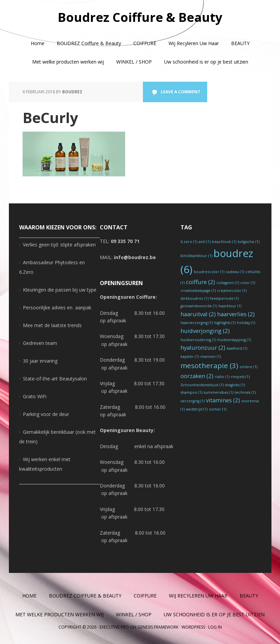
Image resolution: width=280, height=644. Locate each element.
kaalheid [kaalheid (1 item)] (237, 348)
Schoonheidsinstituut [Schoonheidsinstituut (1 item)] (202, 385)
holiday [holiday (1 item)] (246, 323)
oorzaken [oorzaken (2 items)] (197, 376)
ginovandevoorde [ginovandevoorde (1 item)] (199, 306)
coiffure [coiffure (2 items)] (201, 282)
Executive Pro (114, 627)
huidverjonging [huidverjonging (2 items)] (205, 331)
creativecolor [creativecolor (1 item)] (232, 291)
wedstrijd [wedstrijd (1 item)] (197, 409)
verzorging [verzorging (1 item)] (192, 401)
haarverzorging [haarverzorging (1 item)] (197, 323)
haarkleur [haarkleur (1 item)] (230, 306)
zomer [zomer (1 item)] (218, 409)
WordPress (193, 627)
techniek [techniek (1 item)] (245, 392)
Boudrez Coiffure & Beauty (140, 17)
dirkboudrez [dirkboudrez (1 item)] (195, 298)
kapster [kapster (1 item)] (190, 357)
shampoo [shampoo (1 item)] (191, 392)
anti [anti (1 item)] (205, 242)
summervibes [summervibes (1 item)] (218, 392)
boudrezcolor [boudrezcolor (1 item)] (209, 272)
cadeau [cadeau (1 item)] (235, 272)
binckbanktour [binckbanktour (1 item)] (196, 256)
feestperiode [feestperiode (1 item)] (224, 298)
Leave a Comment (181, 92)
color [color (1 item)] (248, 283)
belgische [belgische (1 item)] (249, 242)
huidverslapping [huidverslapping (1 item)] (234, 340)
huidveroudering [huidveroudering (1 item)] (198, 340)
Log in (215, 627)
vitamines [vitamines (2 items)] (223, 400)
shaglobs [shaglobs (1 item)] (235, 385)
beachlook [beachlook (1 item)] (224, 242)
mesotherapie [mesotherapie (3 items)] (209, 365)
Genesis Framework (158, 627)
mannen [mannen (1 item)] (211, 357)
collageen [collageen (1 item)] (228, 283)
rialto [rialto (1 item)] (222, 377)
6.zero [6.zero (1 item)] (189, 242)
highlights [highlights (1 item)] (225, 323)
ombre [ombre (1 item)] (249, 367)
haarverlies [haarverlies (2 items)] (236, 314)
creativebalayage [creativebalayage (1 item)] (198, 291)
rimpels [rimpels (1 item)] (240, 377)
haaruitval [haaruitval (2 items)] (198, 314)
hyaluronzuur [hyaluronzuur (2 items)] (203, 347)
